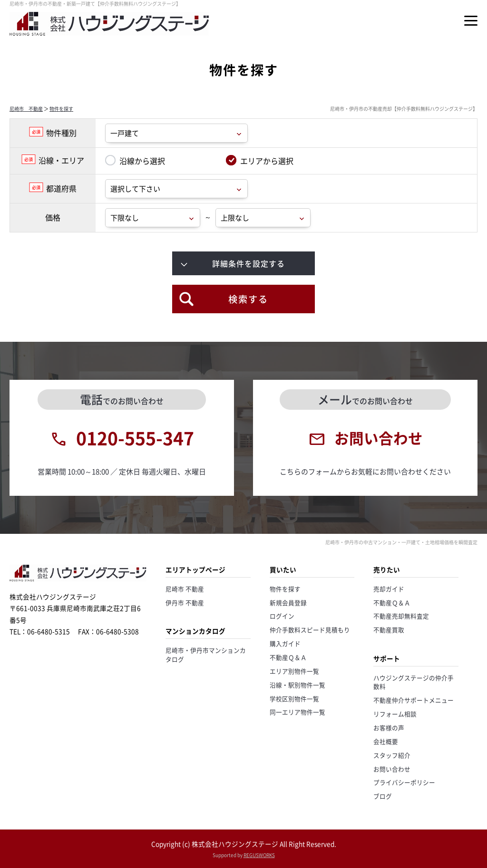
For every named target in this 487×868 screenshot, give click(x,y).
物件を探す (61, 109)
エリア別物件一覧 (294, 671)
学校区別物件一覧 (294, 699)
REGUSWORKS (259, 855)
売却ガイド (389, 589)
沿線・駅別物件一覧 (297, 685)
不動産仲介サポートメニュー (414, 700)
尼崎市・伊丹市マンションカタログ (206, 655)
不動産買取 (389, 630)
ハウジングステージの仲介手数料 (414, 682)
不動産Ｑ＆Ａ (288, 657)
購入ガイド (285, 643)
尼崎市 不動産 (26, 109)
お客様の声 (389, 728)
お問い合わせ (392, 769)
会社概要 (386, 741)
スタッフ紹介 (392, 755)
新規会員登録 (288, 603)
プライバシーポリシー (404, 782)
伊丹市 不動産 (185, 603)
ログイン (282, 616)
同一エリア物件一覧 (297, 712)
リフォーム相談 (395, 714)
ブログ (383, 796)
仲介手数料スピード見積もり (310, 630)
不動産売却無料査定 (401, 616)
